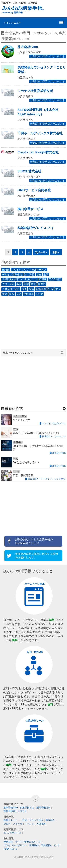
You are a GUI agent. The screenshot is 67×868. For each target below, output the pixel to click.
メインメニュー (12, 23)
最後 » (56, 252)
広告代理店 (55, 279)
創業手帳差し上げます (15, 811)
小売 (39, 275)
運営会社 (8, 842)
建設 (5, 294)
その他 (39, 294)
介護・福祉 (8, 284)
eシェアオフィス (12, 833)
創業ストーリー (12, 820)
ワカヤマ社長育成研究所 (35, 91)
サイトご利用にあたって (28, 842)
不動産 (43, 279)
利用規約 (34, 845)
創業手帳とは (27, 808)
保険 (24, 289)
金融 (19, 294)
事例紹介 (50, 820)
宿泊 (31, 289)
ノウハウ (18, 824)
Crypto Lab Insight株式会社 (38, 152)
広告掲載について (50, 845)
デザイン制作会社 (12, 275)
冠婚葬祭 (41, 289)
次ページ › (41, 252)
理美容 (42, 284)
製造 (12, 294)
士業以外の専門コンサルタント (48, 56)
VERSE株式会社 (29, 171)
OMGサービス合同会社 (34, 190)
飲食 (33, 284)
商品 (25, 820)
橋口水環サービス (30, 209)
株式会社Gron (28, 47)
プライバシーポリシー (15, 845)
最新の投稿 (14, 409)
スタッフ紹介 (36, 820)
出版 (51, 289)
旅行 (58, 289)
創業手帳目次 (43, 808)
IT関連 (6, 270)
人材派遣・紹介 (11, 289)
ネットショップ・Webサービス (29, 270)
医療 (26, 284)
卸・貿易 (29, 275)
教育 (19, 284)
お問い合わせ (11, 849)
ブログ (7, 824)
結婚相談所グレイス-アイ (36, 228)
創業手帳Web (11, 808)
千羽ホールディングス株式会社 (40, 133)
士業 (46, 275)
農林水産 (28, 294)
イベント (29, 824)
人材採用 (41, 824)
